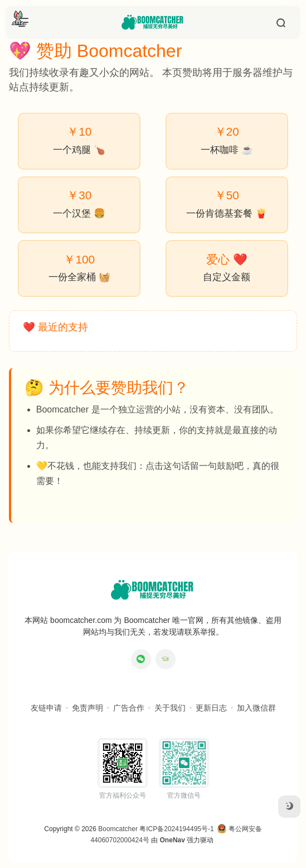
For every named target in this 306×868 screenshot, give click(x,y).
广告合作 (129, 708)
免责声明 (88, 708)
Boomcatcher (118, 829)
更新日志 (211, 708)
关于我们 (170, 708)
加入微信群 (256, 708)
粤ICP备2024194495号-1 (176, 829)
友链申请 (46, 708)
